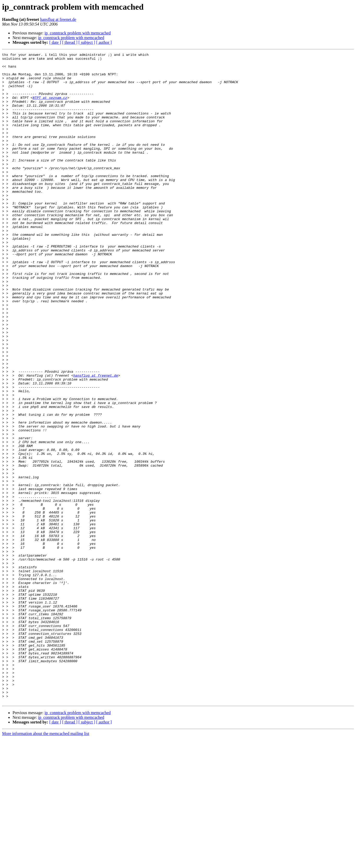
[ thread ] (70, 42)
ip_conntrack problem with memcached (78, 33)
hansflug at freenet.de (58, 19)
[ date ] (55, 42)
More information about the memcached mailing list (46, 863)
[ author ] (104, 42)
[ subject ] (87, 42)
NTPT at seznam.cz (50, 107)
